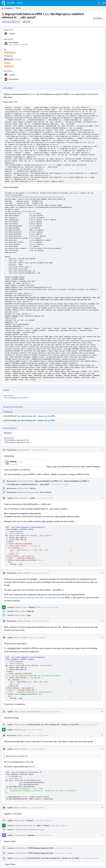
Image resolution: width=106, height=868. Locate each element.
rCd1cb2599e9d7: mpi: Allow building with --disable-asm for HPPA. (53, 857)
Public (28, 22)
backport (30, 820)
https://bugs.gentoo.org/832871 (16, 398)
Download (14, 464)
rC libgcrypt (8, 412)
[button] (104, 3)
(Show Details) (46, 492)
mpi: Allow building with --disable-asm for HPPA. (37, 416)
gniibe (12, 34)
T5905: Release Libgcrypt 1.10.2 (16, 442)
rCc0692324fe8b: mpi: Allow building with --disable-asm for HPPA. (53, 724)
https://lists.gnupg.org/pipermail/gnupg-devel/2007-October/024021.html (33, 597)
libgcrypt (30, 611)
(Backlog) (18, 59)
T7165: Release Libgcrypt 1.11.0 (16, 440)
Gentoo (33, 94)
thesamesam (13, 42)
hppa (29, 615)
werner (10, 607)
